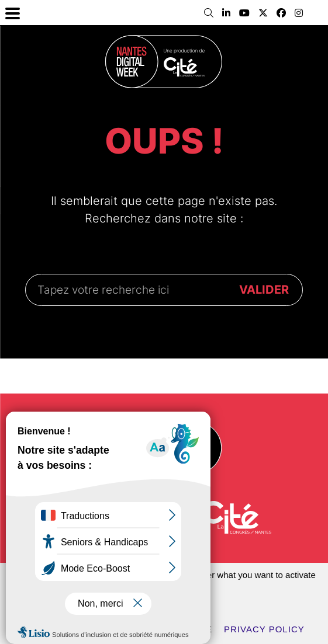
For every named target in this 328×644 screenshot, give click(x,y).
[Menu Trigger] (13, 13)
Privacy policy (264, 629)
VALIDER (264, 290)
